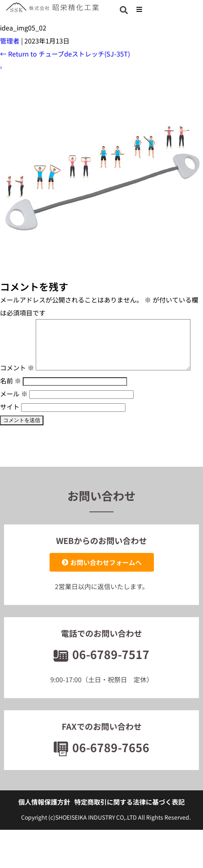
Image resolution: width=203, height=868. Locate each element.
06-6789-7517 (101, 677)
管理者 (10, 41)
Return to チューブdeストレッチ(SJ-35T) (65, 54)
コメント (17, 326)
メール (14, 416)
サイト (10, 429)
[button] (139, 9)
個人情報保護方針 (44, 824)
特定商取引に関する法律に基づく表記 (130, 824)
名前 (11, 403)
